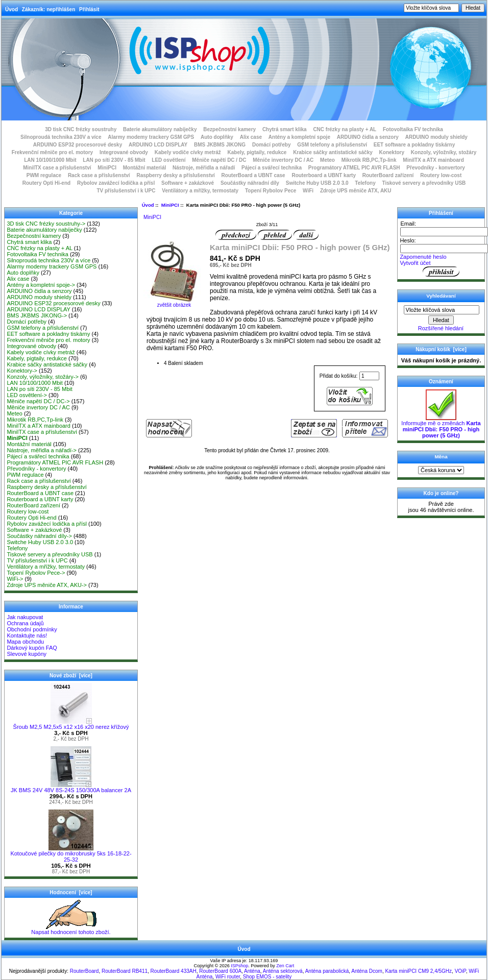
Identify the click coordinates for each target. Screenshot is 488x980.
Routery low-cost (441, 175)
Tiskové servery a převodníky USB (424, 183)
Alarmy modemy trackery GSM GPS (151, 137)
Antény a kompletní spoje (299, 137)
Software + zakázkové (188, 183)
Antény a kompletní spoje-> (41, 285)
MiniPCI (170, 205)
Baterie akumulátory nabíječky (160, 129)
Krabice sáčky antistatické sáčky (333, 152)
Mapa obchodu (25, 642)
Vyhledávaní (441, 296)
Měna (441, 457)
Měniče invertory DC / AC (283, 160)
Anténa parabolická (327, 971)
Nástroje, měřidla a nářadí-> (42, 450)
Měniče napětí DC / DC (219, 160)
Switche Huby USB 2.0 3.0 (317, 183)
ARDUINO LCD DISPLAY (158, 145)
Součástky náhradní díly (250, 183)
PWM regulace (44, 175)
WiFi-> (15, 579)
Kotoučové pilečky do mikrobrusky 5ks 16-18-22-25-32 (71, 854)
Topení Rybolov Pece (271, 191)
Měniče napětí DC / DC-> (38, 401)
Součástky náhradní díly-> (39, 536)
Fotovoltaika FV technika (413, 129)
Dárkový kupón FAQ (32, 648)
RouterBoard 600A (220, 971)
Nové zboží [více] (71, 676)
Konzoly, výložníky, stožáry (444, 152)
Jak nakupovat (25, 617)
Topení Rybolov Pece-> (36, 573)
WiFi (308, 191)
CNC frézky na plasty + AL (345, 129)
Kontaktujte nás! (27, 635)
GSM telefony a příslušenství (332, 145)
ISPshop (239, 966)
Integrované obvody (124, 152)
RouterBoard (84, 971)
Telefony (365, 183)
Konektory (392, 152)
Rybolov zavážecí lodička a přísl (116, 183)
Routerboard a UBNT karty (324, 175)
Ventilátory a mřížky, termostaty (200, 191)
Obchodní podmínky (32, 629)
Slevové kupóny (27, 654)
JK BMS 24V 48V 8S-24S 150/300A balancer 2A (71, 788)
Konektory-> (22, 371)
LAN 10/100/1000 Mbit (50, 160)
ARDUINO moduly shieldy (436, 137)
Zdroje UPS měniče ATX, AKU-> (47, 585)
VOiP (460, 971)
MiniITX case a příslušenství (57, 168)
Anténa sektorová (283, 971)
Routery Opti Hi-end (46, 183)
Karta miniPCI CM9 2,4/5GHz (418, 971)
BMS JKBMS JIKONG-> (37, 315)
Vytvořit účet (415, 263)
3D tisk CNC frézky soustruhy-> (46, 224)
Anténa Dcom (367, 971)
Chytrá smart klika (285, 129)
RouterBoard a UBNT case (253, 175)
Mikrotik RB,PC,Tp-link (369, 160)
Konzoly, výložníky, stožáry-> (43, 377)
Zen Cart (285, 966)
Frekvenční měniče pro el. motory (53, 152)
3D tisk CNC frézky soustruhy (81, 129)
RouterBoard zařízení (388, 175)
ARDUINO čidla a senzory (368, 137)
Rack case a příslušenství (99, 175)
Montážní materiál (144, 168)
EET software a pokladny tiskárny (414, 145)
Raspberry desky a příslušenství (175, 175)
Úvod (11, 9)
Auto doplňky (217, 137)
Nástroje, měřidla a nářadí (204, 168)
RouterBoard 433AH (174, 971)
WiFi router (228, 977)
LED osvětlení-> (27, 395)
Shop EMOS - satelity (267, 977)
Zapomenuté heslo (423, 257)
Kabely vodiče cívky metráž (188, 152)
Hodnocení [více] (71, 892)
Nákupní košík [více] (441, 349)
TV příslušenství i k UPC (126, 191)
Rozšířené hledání (441, 328)
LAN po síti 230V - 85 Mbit (114, 160)
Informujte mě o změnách (441, 427)
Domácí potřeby (272, 145)
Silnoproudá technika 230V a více (61, 137)
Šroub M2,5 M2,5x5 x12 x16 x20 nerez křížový (71, 724)
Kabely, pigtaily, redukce (257, 152)
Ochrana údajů (25, 623)
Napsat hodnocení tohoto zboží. (71, 929)
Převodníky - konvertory (435, 168)
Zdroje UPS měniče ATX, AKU (356, 191)
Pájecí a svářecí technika (272, 168)
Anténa (252, 971)
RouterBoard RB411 (125, 971)
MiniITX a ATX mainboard (433, 160)
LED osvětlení (168, 160)
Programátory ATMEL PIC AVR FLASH (354, 168)
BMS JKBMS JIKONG (220, 145)
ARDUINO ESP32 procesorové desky (78, 145)
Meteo (327, 160)
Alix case (251, 137)
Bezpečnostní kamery (229, 129)
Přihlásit (89, 9)
